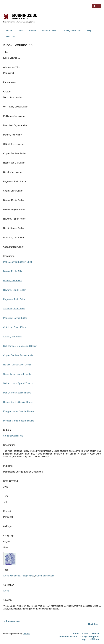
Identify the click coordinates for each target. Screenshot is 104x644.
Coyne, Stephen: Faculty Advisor (19, 355)
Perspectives (28, 576)
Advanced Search (50, 30)
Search (94, 6)
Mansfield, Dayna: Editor (15, 318)
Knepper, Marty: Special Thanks (19, 411)
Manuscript (15, 576)
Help (89, 30)
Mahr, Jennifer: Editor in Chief (18, 262)
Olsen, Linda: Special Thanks (17, 374)
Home (9, 30)
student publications (45, 576)
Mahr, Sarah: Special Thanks (17, 393)
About (21, 30)
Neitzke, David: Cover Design (17, 365)
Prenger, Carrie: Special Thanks (19, 421)
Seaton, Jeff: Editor (12, 337)
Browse (33, 30)
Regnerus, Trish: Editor (14, 299)
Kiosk (6, 576)
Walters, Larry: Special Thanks (18, 383)
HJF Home (11, 36)
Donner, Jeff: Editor (13, 281)
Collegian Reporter (73, 30)
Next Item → (95, 624)
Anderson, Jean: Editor (14, 309)
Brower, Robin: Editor (13, 271)
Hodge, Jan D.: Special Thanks (18, 402)
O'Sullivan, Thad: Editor (15, 327)
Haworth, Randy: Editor (14, 290)
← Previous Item (12, 621)
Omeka (27, 634)
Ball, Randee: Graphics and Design (20, 346)
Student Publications (13, 436)
